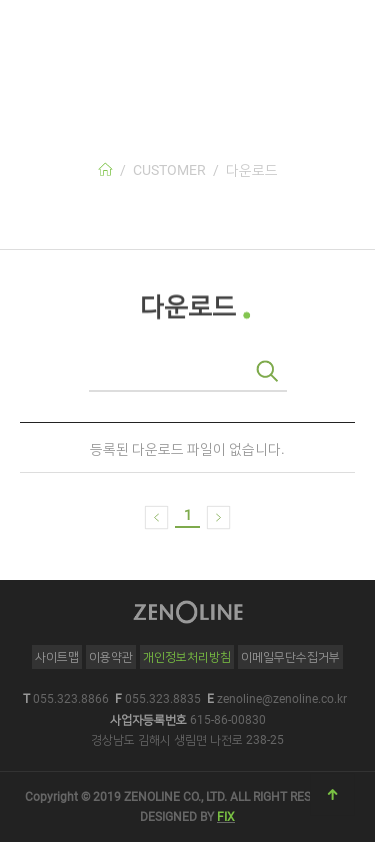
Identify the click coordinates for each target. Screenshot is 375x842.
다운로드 (252, 170)
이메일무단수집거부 (290, 657)
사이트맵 (57, 657)
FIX (226, 817)
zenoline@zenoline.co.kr (282, 699)
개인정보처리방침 (187, 657)
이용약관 (111, 657)
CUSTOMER (169, 170)
